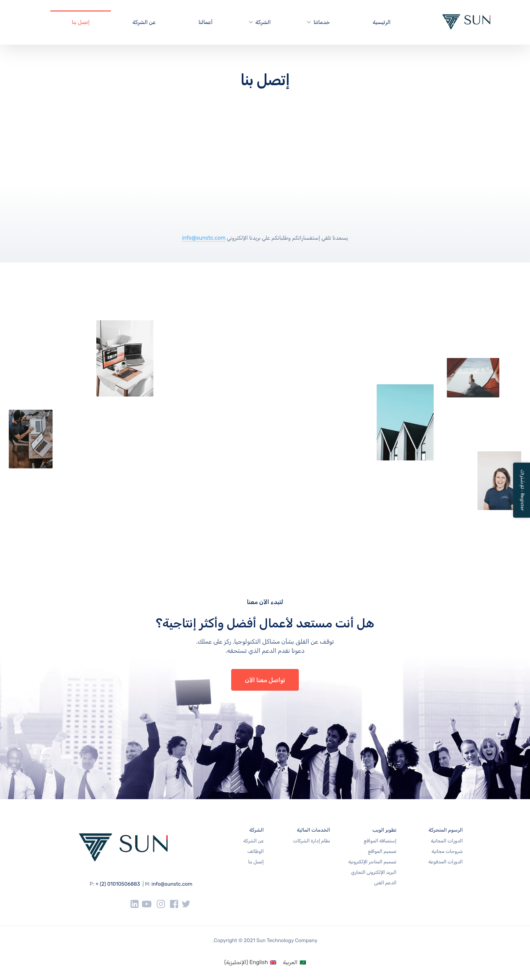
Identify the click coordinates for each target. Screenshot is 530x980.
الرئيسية (382, 22)
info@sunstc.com (204, 238)
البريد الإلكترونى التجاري (374, 872)
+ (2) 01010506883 (118, 884)
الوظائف (256, 851)
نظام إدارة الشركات (312, 841)
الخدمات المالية (313, 830)
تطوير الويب (384, 830)
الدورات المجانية (447, 841)
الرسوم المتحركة (446, 830)
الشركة (263, 22)
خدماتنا (321, 22)
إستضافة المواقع (380, 841)
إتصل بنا (81, 22)
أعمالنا (206, 22)
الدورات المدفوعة (445, 862)
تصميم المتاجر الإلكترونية (372, 862)
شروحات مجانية (447, 851)
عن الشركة (144, 22)
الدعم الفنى (385, 883)
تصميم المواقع (382, 851)
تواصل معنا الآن (265, 680)
